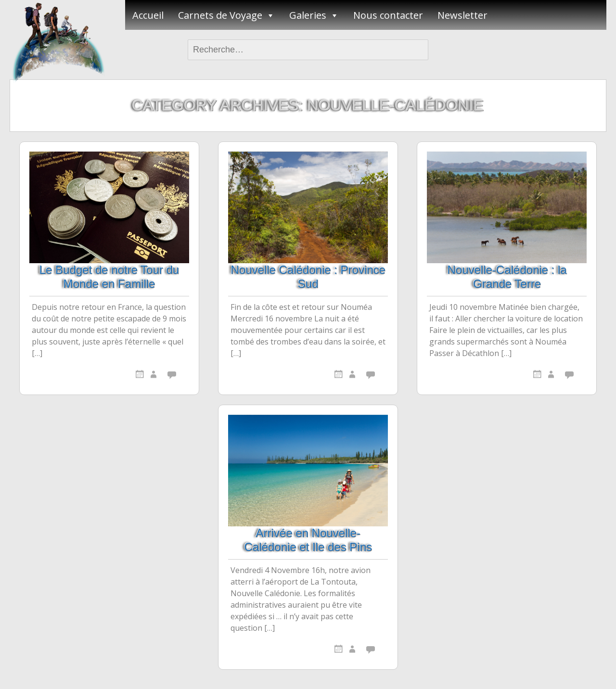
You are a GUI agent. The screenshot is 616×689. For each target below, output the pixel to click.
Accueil (148, 15)
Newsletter (462, 15)
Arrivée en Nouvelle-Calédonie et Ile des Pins (308, 540)
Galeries (308, 15)
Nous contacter (388, 15)
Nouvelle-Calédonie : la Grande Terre (507, 277)
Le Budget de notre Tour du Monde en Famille (109, 277)
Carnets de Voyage (220, 15)
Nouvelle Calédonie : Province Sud (308, 277)
